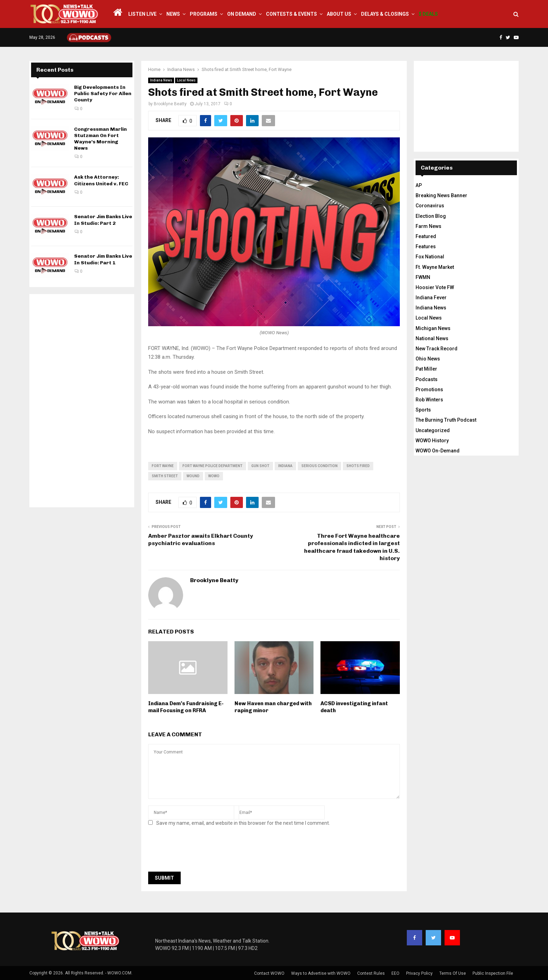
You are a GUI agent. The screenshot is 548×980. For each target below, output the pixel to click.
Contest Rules (371, 973)
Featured (426, 236)
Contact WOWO (269, 973)
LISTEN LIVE (142, 14)
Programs (204, 14)
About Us (339, 14)
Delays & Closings (385, 14)
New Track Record (437, 349)
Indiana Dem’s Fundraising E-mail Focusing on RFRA (186, 707)
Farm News (428, 226)
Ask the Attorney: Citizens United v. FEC (101, 180)
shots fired (358, 466)
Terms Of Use (453, 973)
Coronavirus (430, 206)
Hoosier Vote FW (435, 287)
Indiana (285, 466)
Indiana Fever (431, 298)
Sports (423, 410)
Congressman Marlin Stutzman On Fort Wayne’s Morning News (100, 139)
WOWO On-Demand (438, 451)
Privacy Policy (419, 973)
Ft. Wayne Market (435, 267)
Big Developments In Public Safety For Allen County (103, 94)
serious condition (319, 466)
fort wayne (163, 466)
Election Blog (431, 216)
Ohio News (428, 359)
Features (426, 246)
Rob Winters (429, 400)
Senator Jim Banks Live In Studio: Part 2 (103, 220)
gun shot (260, 466)
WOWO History (432, 441)
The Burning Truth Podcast (446, 420)
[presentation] (201, 851)
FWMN (423, 277)
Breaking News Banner (441, 195)
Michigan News (433, 328)
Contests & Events (291, 14)
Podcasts (427, 379)
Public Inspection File (493, 973)
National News (432, 338)
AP (419, 185)
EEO (395, 973)
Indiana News (161, 80)
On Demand (242, 14)
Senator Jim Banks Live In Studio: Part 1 (103, 259)
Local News (186, 80)
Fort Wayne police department (212, 466)
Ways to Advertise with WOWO (321, 973)
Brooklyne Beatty (170, 104)
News (173, 14)
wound (193, 476)
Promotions (429, 389)
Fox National (430, 257)
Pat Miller (426, 369)
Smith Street (165, 476)
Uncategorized (433, 430)
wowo (214, 476)
